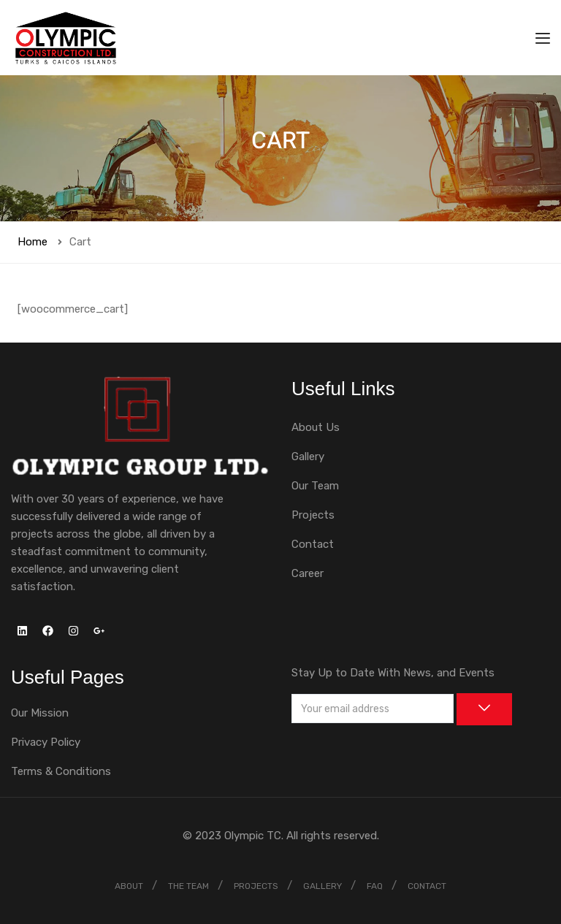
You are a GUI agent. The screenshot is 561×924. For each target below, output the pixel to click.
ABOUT (129, 886)
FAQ (375, 886)
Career (308, 573)
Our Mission (40, 713)
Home (33, 242)
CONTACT (427, 886)
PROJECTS (256, 886)
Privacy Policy (46, 742)
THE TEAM (188, 886)
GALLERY (323, 886)
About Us (316, 427)
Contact (313, 544)
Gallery (308, 457)
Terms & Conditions (61, 771)
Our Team (315, 486)
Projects (313, 515)
